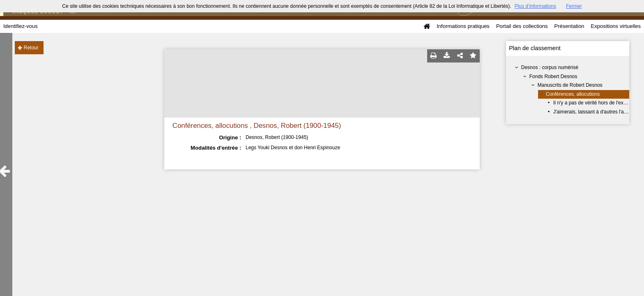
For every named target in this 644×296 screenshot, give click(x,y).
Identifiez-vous (21, 26)
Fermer (574, 6)
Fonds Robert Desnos (553, 76)
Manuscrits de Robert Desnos (570, 85)
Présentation (569, 26)
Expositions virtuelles (616, 26)
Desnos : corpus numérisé (550, 67)
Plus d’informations (535, 6)
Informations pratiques (463, 26)
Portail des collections (522, 26)
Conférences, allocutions (573, 94)
